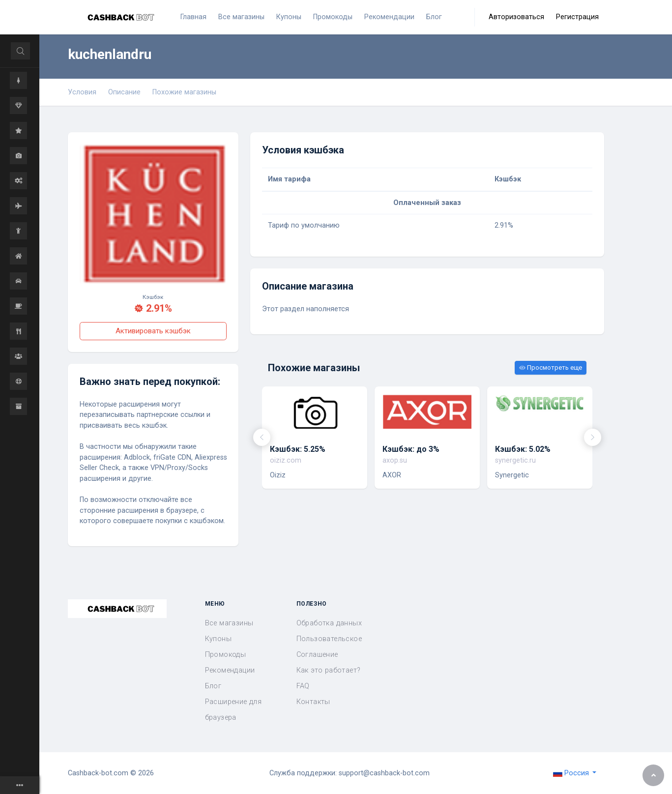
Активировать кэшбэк (153, 331)
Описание (124, 92)
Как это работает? (329, 670)
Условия (82, 92)
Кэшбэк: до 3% (411, 449)
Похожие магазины (184, 92)
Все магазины (229, 623)
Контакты (313, 702)
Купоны (218, 639)
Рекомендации (230, 670)
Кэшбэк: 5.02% (523, 449)
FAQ (303, 686)
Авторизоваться (516, 17)
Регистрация (577, 17)
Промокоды (226, 655)
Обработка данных (329, 623)
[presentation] (262, 437)
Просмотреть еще (551, 368)
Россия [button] (572, 773)
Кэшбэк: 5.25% (298, 449)
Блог (213, 686)
